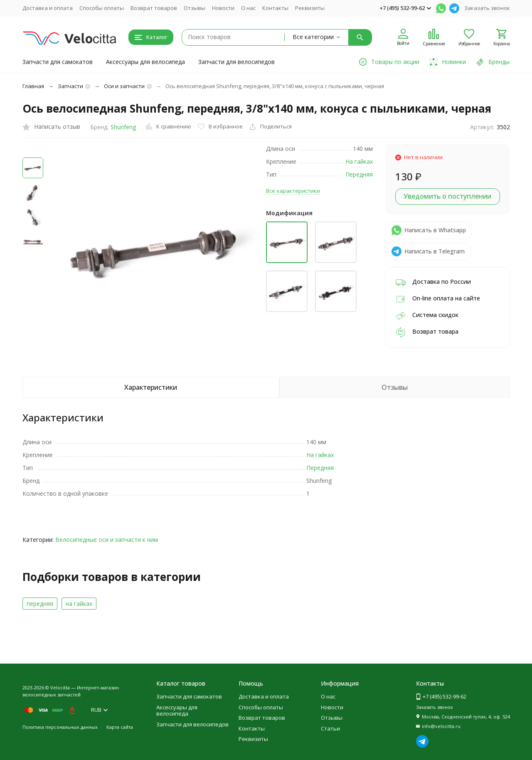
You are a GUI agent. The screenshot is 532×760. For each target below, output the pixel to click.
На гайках (359, 161)
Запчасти (70, 86)
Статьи (330, 728)
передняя (40, 604)
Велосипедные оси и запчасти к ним (107, 540)
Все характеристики (293, 191)
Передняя (359, 174)
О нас (248, 8)
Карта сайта (120, 727)
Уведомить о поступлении (447, 196)
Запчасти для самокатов (58, 62)
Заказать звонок (487, 8)
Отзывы (195, 8)
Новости (223, 8)
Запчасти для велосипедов (236, 62)
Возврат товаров (154, 8)
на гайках (79, 604)
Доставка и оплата (48, 8)
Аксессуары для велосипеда (145, 62)
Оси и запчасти (124, 86)
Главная (33, 86)
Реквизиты (310, 8)
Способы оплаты (102, 8)
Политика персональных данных (60, 727)
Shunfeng (123, 127)
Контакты (275, 8)
